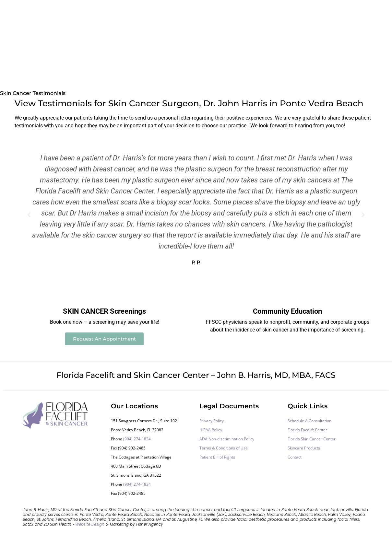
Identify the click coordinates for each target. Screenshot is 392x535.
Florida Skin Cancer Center (312, 439)
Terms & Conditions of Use (224, 448)
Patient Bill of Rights (217, 457)
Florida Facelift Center (307, 430)
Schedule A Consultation (309, 421)
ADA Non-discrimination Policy (227, 439)
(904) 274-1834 (137, 439)
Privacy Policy (212, 421)
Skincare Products (304, 448)
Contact (295, 457)
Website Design (90, 524)
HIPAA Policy (211, 430)
